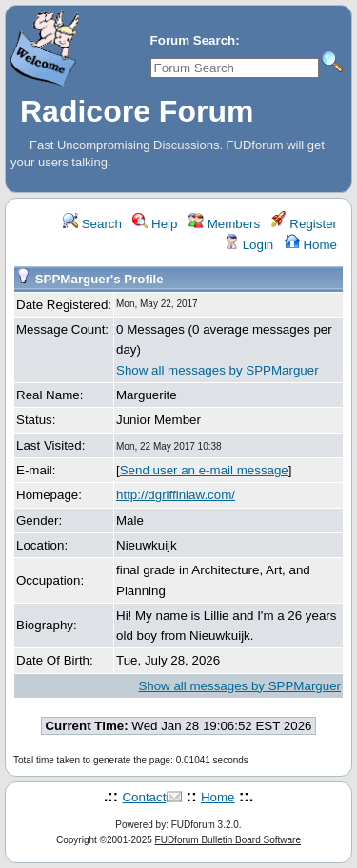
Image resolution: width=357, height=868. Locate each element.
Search (92, 224)
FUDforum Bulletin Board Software (228, 840)
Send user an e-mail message (204, 470)
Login (248, 245)
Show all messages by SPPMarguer (218, 370)
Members (224, 224)
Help (155, 224)
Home (311, 245)
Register (304, 224)
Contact (144, 797)
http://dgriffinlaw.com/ (176, 495)
